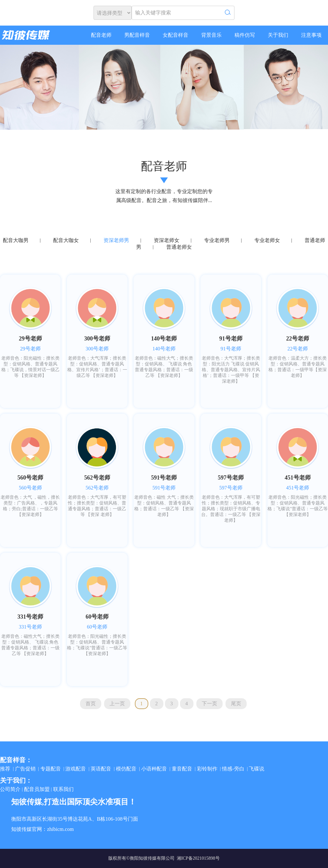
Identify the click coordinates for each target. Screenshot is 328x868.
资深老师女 (167, 240)
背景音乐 (211, 35)
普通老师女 (179, 247)
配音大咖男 (16, 240)
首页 (91, 704)
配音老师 (101, 35)
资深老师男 (116, 240)
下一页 (209, 704)
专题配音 (51, 769)
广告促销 (25, 769)
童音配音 (182, 769)
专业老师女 (267, 240)
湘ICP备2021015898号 (198, 858)
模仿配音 (126, 769)
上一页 (117, 704)
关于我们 (278, 35)
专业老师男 (217, 240)
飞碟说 (257, 769)
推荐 (5, 769)
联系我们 (63, 789)
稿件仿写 (245, 35)
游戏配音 (76, 769)
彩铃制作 (207, 769)
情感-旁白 (233, 769)
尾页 (236, 704)
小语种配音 (154, 769)
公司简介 (10, 789)
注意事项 (311, 35)
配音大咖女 (66, 240)
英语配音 (101, 769)
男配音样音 (137, 35)
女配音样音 (176, 35)
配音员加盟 (37, 789)
